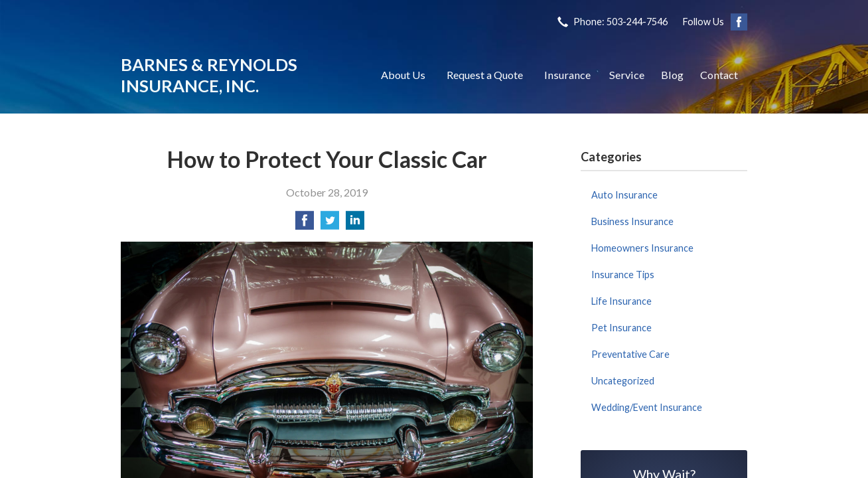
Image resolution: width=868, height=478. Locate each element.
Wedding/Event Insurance (647, 407)
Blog (672, 75)
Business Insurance (632, 221)
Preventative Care (630, 354)
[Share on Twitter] (330, 224)
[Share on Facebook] (305, 224)
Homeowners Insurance (642, 248)
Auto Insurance (624, 195)
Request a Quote (485, 75)
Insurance (567, 75)
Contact (719, 75)
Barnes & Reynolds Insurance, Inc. (209, 75)
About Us (403, 75)
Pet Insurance (621, 328)
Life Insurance (621, 301)
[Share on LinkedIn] (355, 224)
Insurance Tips (623, 275)
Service (627, 75)
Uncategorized (623, 381)
